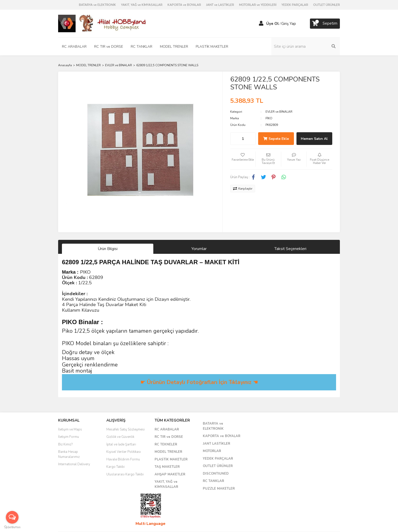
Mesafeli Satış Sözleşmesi (126, 429)
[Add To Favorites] (243, 159)
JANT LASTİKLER (217, 444)
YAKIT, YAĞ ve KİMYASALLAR (142, 5)
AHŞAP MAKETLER (170, 474)
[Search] (306, 46)
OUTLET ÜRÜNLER (327, 5)
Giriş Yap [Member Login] (289, 24)
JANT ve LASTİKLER (220, 5)
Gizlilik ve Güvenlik (120, 437)
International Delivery (74, 464)
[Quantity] (243, 139)
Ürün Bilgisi (108, 249)
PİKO (269, 118)
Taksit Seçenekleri (290, 249)
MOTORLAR (212, 451)
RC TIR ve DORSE (169, 437)
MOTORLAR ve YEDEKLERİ (258, 5)
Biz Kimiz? (65, 444)
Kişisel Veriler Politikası (124, 452)
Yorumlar (199, 249)
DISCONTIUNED (216, 474)
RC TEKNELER (166, 444)
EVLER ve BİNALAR (279, 112)
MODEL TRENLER (168, 452)
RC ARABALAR (167, 429)
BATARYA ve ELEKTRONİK (97, 5)
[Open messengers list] (12, 517)
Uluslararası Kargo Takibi (125, 474)
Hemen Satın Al (314, 139)
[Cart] (325, 24)
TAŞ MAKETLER (167, 467)
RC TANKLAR (213, 481)
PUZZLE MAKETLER (219, 489)
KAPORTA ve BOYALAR (184, 5)
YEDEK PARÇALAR (295, 5)
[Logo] (103, 23)
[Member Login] (261, 24)
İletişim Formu (69, 437)
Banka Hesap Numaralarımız (69, 454)
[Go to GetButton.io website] (12, 527)
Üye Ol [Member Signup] (273, 24)
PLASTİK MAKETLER (171, 459)
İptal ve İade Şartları (121, 444)
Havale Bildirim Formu (123, 459)
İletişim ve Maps (70, 429)
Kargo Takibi (115, 467)
